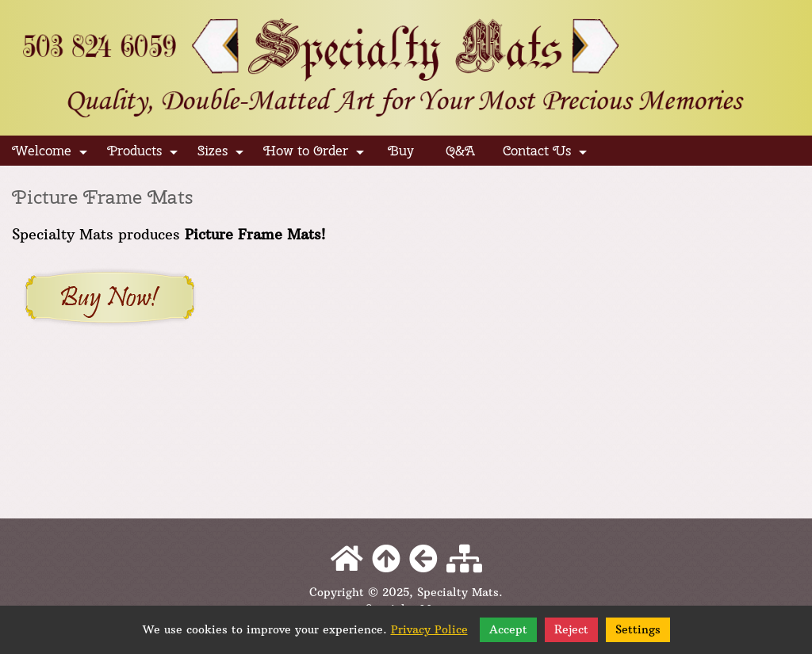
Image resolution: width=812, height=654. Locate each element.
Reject (571, 629)
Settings (638, 629)
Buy (401, 151)
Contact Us (546, 154)
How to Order (315, 154)
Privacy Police (429, 629)
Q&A (460, 151)
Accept (508, 629)
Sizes (222, 154)
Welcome (51, 154)
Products (144, 154)
